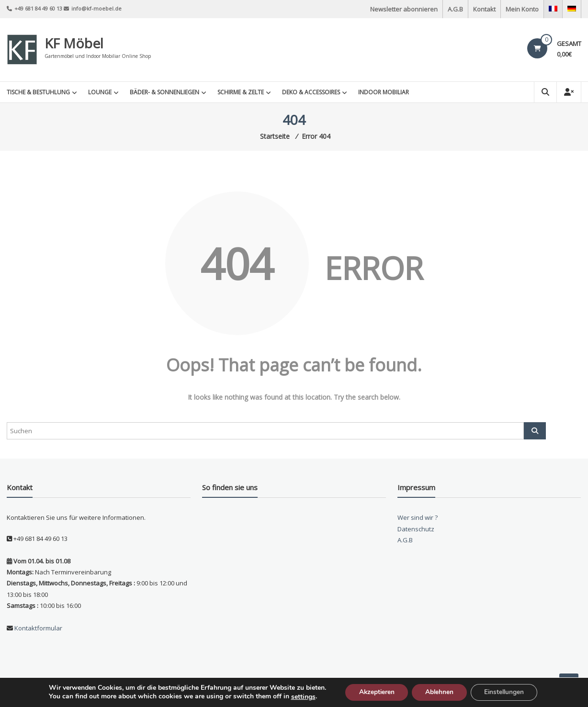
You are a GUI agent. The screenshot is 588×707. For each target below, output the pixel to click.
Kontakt (484, 9)
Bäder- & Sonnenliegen (164, 92)
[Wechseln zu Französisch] (553, 9)
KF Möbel (74, 43)
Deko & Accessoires (311, 92)
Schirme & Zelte (241, 92)
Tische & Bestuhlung (38, 92)
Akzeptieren (374, 692)
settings (299, 696)
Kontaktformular (38, 628)
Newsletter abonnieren (404, 9)
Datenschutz (416, 529)
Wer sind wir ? (418, 517)
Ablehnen (439, 692)
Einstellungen (507, 692)
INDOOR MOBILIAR (384, 92)
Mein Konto (522, 9)
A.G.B (455, 9)
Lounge (100, 92)
